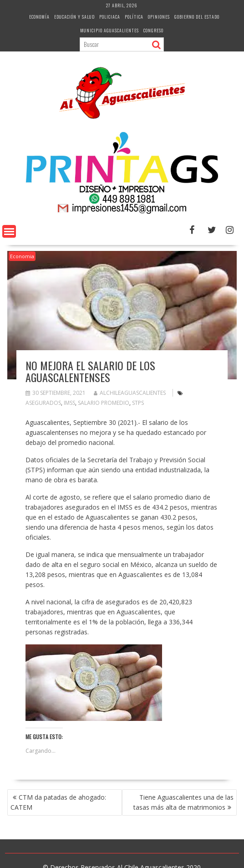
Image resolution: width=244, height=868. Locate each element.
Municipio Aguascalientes (109, 30)
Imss (69, 403)
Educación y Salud (74, 17)
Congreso (153, 30)
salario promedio (104, 403)
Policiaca (110, 17)
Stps (138, 403)
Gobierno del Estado (197, 17)
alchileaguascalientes (130, 393)
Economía (39, 17)
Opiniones (159, 17)
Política (134, 17)
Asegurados (43, 403)
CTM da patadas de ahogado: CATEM (58, 802)
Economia (22, 256)
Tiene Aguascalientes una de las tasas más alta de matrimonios (183, 802)
